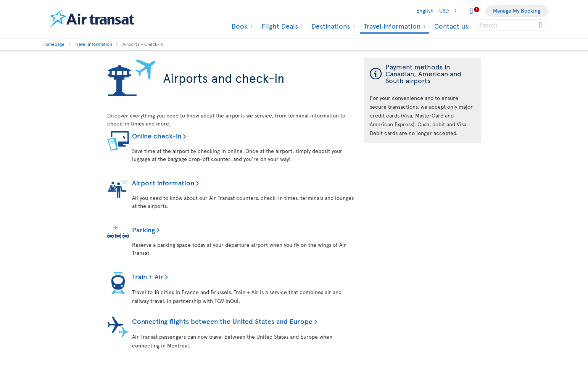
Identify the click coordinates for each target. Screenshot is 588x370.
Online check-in (157, 136)
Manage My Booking (517, 10)
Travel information (391, 27)
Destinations (330, 26)
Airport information (163, 183)
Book (239, 26)
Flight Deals (279, 26)
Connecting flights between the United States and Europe (222, 321)
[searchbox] (512, 25)
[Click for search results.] (541, 25)
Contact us (451, 26)
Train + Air (148, 276)
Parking (143, 229)
